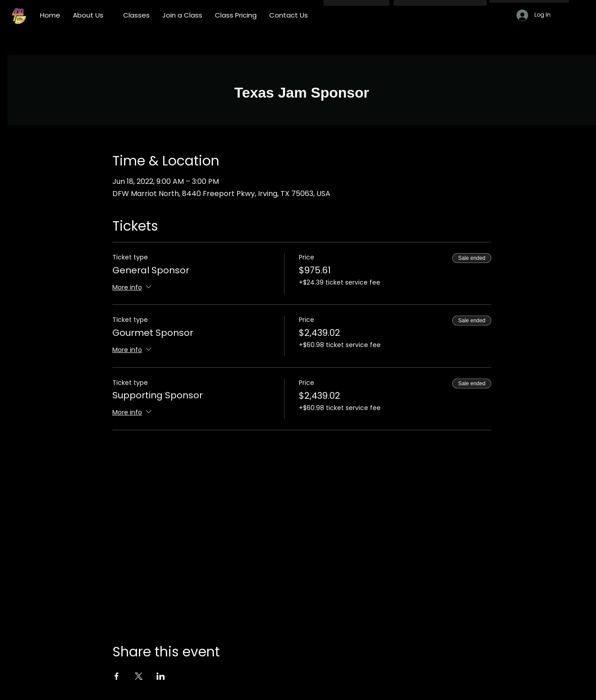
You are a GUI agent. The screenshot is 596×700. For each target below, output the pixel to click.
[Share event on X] (139, 676)
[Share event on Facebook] (117, 676)
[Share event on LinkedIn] (161, 676)
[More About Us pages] (108, 15)
